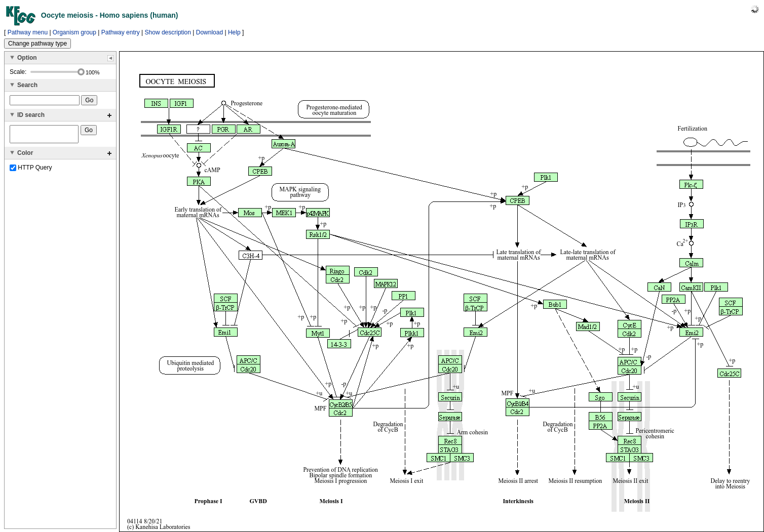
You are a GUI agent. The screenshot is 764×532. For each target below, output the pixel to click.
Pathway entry (121, 32)
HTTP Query (31, 171)
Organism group (74, 32)
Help (234, 32)
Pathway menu (28, 32)
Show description (168, 32)
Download (209, 32)
